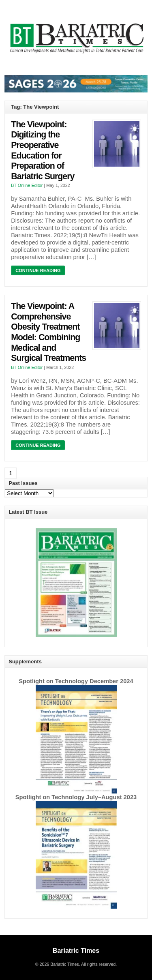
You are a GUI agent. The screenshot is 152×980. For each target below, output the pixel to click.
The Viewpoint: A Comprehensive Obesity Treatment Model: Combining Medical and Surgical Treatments (48, 332)
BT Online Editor (27, 185)
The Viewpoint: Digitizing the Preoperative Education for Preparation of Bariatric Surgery (43, 150)
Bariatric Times (76, 951)
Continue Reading (38, 270)
